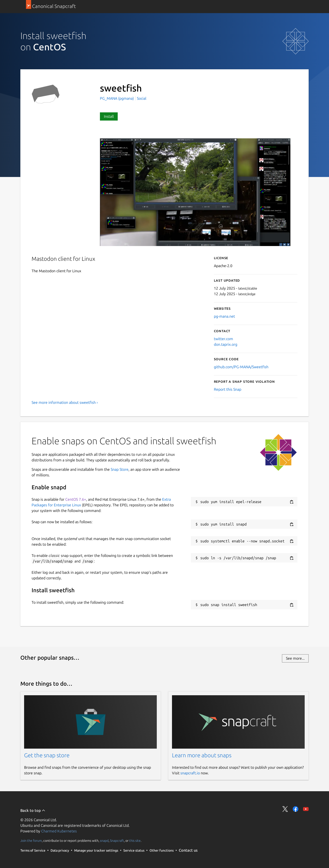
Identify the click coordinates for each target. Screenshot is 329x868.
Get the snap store (47, 755)
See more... (295, 658)
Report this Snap (228, 389)
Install (109, 116)
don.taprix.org (226, 344)
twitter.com (223, 339)
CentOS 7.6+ (76, 499)
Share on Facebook (296, 809)
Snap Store (120, 469)
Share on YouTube (306, 809)
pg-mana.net (224, 316)
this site (135, 841)
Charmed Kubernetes (59, 831)
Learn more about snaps (202, 755)
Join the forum (31, 841)
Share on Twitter (285, 809)
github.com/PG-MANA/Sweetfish (241, 367)
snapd (104, 841)
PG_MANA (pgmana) (117, 98)
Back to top (33, 810)
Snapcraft (117, 841)
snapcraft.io (190, 773)
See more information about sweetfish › (65, 402)
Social (142, 98)
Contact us (188, 850)
